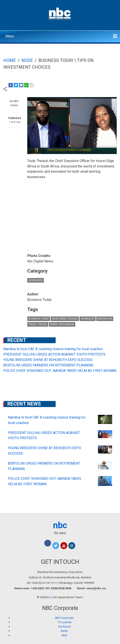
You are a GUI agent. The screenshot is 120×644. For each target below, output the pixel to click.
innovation (105, 319)
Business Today (39, 319)
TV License (64, 622)
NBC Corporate (64, 618)
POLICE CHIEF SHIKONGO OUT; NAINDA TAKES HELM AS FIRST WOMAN (60, 371)
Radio (64, 631)
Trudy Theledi (38, 324)
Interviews (36, 280)
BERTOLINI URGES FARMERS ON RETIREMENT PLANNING (48, 365)
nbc (60, 525)
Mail (64, 635)
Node (27, 60)
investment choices (65, 319)
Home (10, 60)
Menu (10, 36)
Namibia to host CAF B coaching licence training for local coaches (53, 349)
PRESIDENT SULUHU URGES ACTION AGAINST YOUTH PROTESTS (54, 354)
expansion (88, 319)
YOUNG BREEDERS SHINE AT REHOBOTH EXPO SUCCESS (48, 360)
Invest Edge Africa (62, 324)
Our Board (64, 627)
